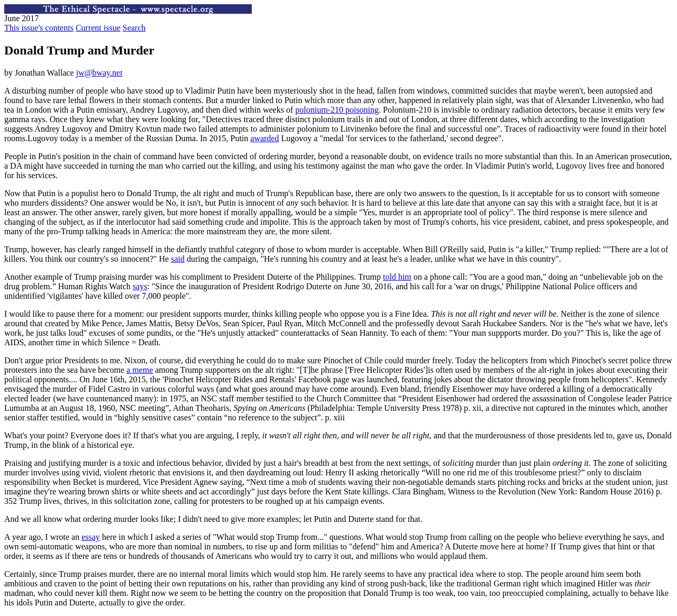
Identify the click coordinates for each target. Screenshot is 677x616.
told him (397, 277)
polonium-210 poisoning (337, 110)
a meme (140, 370)
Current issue (98, 28)
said (178, 259)
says (140, 286)
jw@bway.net (99, 73)
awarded (264, 138)
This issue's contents (39, 28)
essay (91, 537)
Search (134, 28)
